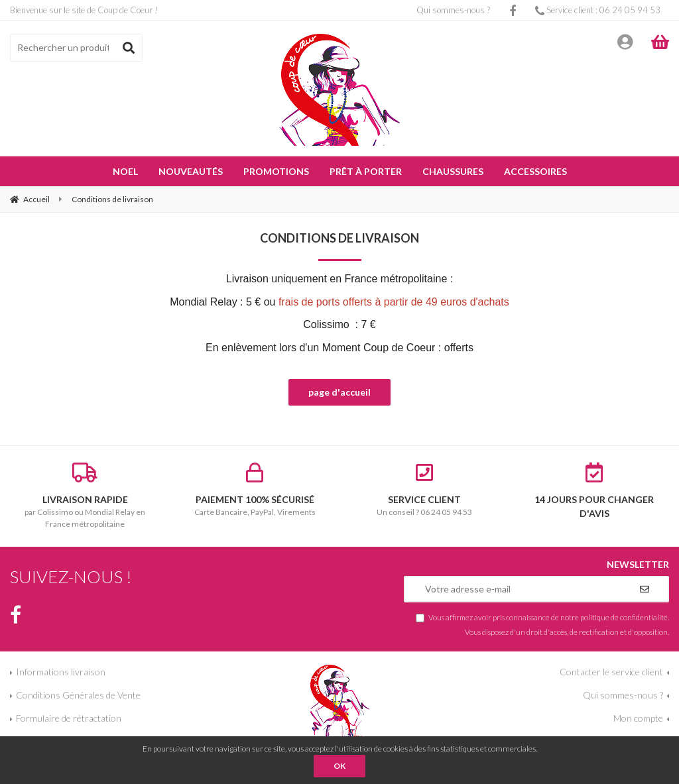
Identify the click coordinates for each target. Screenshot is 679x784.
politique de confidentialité (624, 617)
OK (339, 766)
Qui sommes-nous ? (453, 10)
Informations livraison (61, 672)
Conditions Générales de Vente (78, 695)
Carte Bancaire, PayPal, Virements (255, 490)
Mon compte (638, 718)
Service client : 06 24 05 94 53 (598, 10)
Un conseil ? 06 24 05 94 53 (424, 490)
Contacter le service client (611, 672)
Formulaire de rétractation (69, 718)
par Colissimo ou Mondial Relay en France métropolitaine (85, 496)
